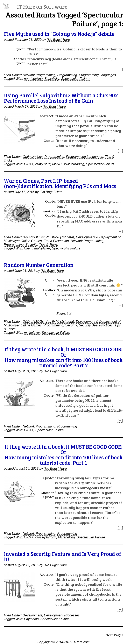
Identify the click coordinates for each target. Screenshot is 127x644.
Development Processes (62, 615)
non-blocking (33, 79)
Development (32, 615)
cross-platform (46, 537)
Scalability (52, 79)
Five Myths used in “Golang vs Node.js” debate (59, 34)
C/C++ (29, 164)
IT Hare (42, 6)
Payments (31, 619)
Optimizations (33, 157)
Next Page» (114, 635)
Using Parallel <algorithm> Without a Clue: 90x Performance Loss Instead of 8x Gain (61, 98)
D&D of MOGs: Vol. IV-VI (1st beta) (48, 237)
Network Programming (39, 75)
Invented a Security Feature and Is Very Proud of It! (63, 556)
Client (28, 248)
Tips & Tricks (48, 245)
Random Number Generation (39, 265)
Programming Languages (97, 75)
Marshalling (66, 537)
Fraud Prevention (56, 241)
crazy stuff (43, 164)
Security (31, 245)
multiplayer (42, 248)
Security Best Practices (96, 325)
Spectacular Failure (75, 79)
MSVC (57, 164)
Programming (67, 75)
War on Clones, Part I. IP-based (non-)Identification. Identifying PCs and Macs (60, 183)
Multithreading (74, 164)
